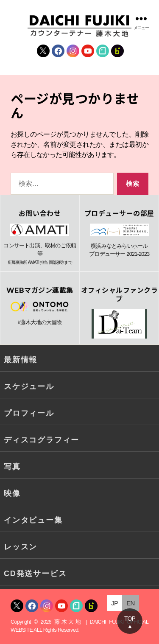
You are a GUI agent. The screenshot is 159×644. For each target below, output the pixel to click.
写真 (12, 467)
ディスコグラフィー (42, 440)
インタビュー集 (33, 520)
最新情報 (21, 360)
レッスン (21, 547)
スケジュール (29, 386)
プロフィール (29, 413)
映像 (12, 493)
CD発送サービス (35, 574)
